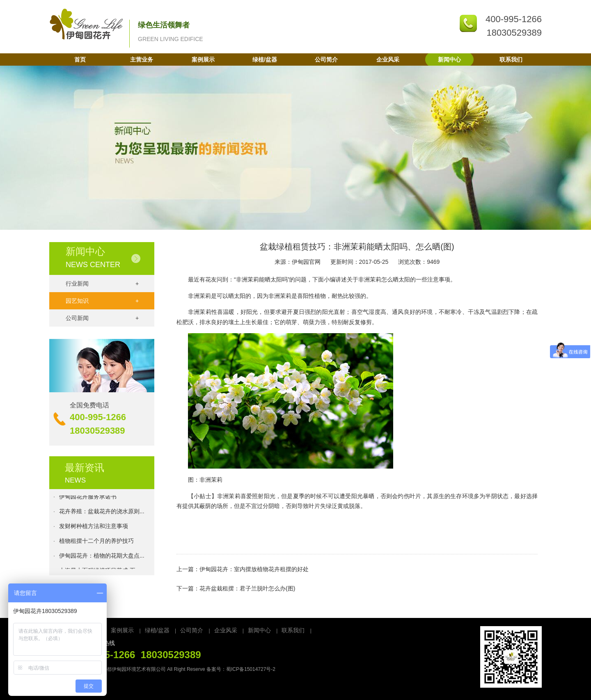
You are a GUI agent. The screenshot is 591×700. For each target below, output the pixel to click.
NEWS (75, 480)
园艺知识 (102, 301)
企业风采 (388, 59)
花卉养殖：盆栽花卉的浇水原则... (102, 512)
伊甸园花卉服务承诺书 (88, 497)
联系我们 (511, 59)
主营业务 (142, 59)
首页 (80, 59)
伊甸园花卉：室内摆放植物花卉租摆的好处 (254, 569)
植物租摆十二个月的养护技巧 (96, 542)
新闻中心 (449, 59)
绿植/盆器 (265, 59)
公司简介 (326, 59)
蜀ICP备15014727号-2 (251, 669)
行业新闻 (102, 284)
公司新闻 (102, 318)
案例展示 (203, 59)
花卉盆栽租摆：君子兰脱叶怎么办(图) (247, 588)
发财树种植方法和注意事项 (94, 527)
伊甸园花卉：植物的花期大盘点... (102, 556)
